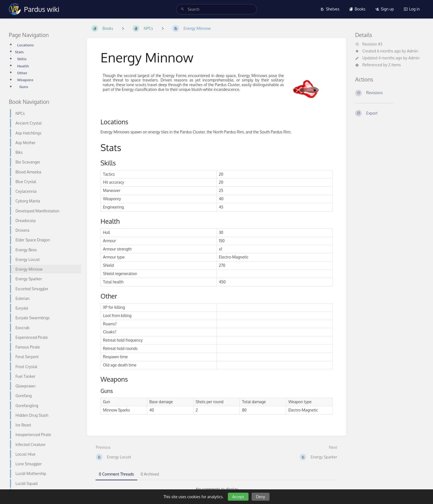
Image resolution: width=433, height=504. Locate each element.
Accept (238, 497)
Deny (261, 497)
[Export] (390, 113)
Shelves (330, 9)
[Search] (183, 9)
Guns (24, 87)
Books (357, 9)
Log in (412, 9)
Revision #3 (369, 44)
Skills (22, 59)
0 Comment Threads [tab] (116, 474)
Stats (19, 52)
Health (23, 66)
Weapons (25, 80)
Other (22, 73)
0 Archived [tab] (150, 474)
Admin (413, 51)
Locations (25, 45)
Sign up (385, 9)
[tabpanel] (216, 489)
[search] (216, 9)
